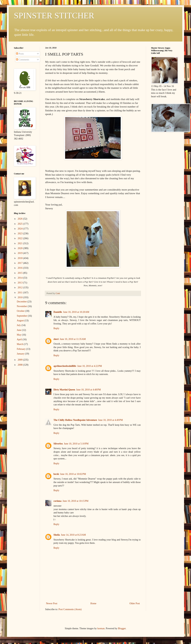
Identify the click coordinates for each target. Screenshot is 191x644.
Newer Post (52, 603)
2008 (20, 365)
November (22, 306)
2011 (20, 293)
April (20, 339)
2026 (20, 219)
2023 (20, 234)
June (19, 330)
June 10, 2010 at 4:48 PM (88, 390)
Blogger (122, 628)
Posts (20, 54)
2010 (20, 297)
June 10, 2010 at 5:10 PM (76, 444)
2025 (20, 224)
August (21, 321)
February (22, 349)
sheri (56, 339)
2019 (20, 253)
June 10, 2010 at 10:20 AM (76, 312)
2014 (20, 278)
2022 (20, 238)
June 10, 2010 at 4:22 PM (90, 366)
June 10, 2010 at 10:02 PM (73, 474)
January (21, 354)
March (20, 344)
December (22, 302)
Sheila (57, 535)
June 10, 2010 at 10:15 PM (75, 501)
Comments (23, 60)
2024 (20, 229)
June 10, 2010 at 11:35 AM (73, 339)
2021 (20, 243)
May (19, 335)
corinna (57, 501)
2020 (20, 248)
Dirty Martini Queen (64, 390)
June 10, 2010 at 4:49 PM (110, 420)
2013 (20, 283)
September (22, 316)
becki (56, 474)
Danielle (58, 312)
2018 (20, 258)
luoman (101, 628)
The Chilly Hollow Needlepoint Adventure (75, 420)
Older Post (135, 603)
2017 (20, 263)
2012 (20, 288)
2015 (20, 273)
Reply (56, 328)
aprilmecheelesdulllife (65, 366)
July (19, 325)
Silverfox (58, 444)
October (21, 311)
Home (93, 603)
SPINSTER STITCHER (54, 16)
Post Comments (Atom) (70, 609)
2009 (20, 360)
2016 (20, 268)
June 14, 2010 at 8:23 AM (73, 535)
